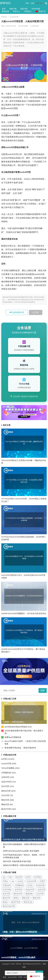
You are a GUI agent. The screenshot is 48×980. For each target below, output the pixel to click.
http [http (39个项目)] (10, 877)
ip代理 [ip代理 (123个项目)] (28, 877)
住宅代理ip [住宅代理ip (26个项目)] (7, 889)
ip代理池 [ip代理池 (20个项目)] (37, 877)
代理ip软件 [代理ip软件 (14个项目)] (7, 885)
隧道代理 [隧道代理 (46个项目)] (36, 898)
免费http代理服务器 (13, 737)
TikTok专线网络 (8, 768)
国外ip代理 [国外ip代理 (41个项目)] (18, 894)
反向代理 (5, 786)
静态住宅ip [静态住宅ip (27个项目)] (28, 902)
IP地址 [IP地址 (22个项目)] (5, 881)
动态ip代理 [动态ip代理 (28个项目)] (30, 889)
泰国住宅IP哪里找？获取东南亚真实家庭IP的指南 (24, 865)
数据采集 (6, 11)
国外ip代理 (6, 791)
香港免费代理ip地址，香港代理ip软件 (20, 748)
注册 (32, 3)
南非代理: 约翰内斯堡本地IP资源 (17, 861)
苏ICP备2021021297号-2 (32, 964)
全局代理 (5, 777)
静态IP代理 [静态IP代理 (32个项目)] (16, 902)
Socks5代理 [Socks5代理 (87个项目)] (31, 881)
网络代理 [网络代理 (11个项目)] (26, 898)
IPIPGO (5, 3)
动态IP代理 (6, 782)
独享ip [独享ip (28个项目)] (16, 898)
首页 (4, 9)
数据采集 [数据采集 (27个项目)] (29, 894)
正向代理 (5, 795)
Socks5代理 (12, 977)
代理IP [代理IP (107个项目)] (42, 881)
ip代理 (4, 759)
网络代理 (5, 804)
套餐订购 (13, 9)
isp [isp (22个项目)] (13, 881)
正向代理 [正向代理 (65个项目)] (40, 894)
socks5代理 (14, 17)
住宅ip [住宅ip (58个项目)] (30, 885)
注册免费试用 (17, 312)
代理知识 (28, 11)
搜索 (43, 690)
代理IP (20, 977)
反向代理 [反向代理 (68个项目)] (6, 894)
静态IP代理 (6, 809)
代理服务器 (6, 773)
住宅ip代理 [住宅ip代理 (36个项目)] (40, 885)
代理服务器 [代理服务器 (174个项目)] (19, 885)
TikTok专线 (36, 9)
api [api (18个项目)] (4, 877)
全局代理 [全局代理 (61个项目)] (18, 889)
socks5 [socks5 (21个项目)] (20, 881)
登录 (27, 3)
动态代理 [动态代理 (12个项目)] (41, 889)
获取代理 (24, 9)
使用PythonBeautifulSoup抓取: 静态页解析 (21, 851)
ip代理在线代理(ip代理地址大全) (18, 727)
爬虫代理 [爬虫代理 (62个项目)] (6, 898)
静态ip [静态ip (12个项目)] (5, 902)
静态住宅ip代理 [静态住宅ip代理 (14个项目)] (9, 906)
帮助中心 (17, 11)
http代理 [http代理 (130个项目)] (18, 877)
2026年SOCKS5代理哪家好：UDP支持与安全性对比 (24, 613)
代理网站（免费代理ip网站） (14, 722)
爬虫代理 (5, 800)
